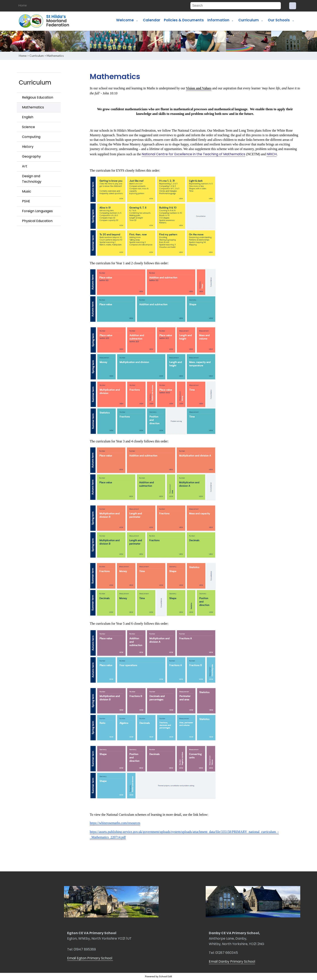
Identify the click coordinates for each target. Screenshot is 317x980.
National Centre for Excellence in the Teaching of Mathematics (193, 154)
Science (28, 127)
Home (22, 5)
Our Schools (279, 20)
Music (27, 191)
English (28, 117)
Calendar (152, 20)
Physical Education (37, 221)
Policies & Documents (184, 20)
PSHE (26, 201)
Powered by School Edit (158, 976)
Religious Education (38, 97)
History (28, 147)
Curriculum (249, 20)
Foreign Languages (37, 211)
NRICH (272, 154)
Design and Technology (32, 179)
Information (218, 20)
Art (25, 166)
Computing (31, 137)
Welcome (125, 20)
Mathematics (55, 56)
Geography (31, 156)
